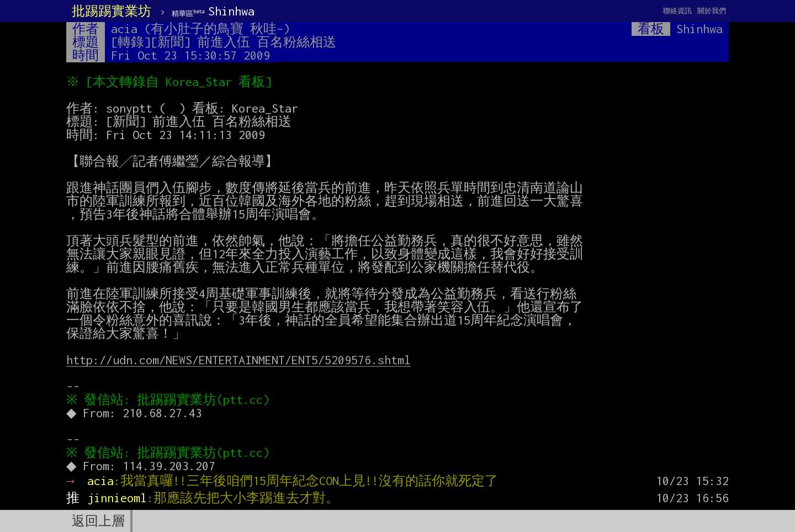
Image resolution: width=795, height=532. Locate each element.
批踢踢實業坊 (112, 11)
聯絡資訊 (677, 11)
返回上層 (98, 521)
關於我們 (712, 11)
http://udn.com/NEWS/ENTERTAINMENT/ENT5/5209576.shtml (239, 360)
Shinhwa (213, 11)
